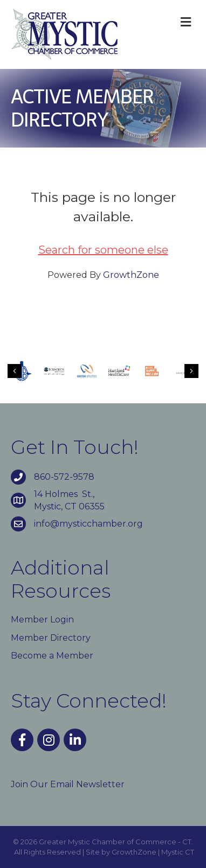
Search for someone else (103, 250)
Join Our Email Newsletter (68, 784)
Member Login (42, 619)
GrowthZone (131, 275)
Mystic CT (178, 852)
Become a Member (52, 656)
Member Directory (51, 638)
